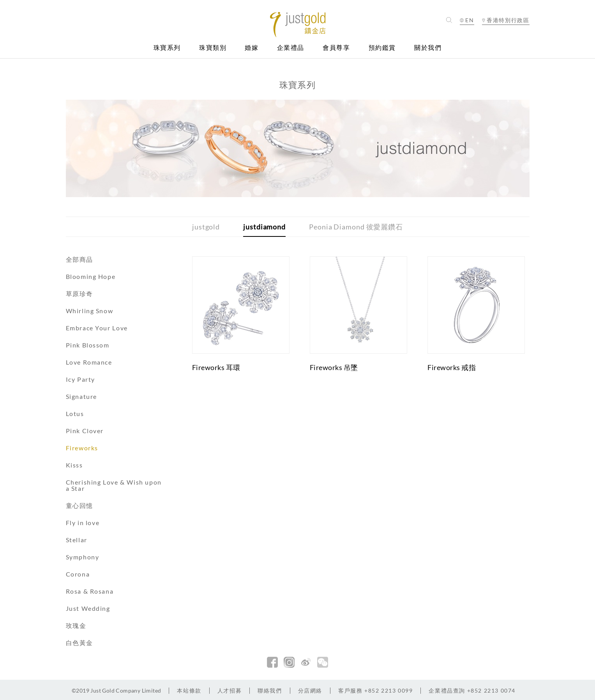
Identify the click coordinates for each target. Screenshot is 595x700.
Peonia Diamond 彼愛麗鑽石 (356, 227)
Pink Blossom (88, 345)
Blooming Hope (91, 276)
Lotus (75, 413)
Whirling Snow (90, 311)
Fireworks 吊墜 (334, 367)
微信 (323, 662)
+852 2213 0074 (472, 690)
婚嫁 (252, 48)
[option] (298, 148)
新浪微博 (306, 662)
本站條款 (189, 690)
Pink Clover (85, 431)
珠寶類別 (213, 48)
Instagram (289, 662)
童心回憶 (79, 505)
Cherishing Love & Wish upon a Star (114, 485)
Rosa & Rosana (90, 591)
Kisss (74, 465)
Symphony (83, 557)
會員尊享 (336, 48)
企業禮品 (291, 48)
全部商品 (79, 259)
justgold (206, 227)
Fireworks (82, 448)
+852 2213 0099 (375, 690)
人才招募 (230, 690)
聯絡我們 (270, 690)
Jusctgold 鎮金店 (297, 25)
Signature (81, 396)
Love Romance (89, 362)
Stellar (77, 540)
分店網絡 (310, 690)
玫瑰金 (76, 625)
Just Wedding (88, 608)
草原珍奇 (79, 294)
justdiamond (264, 227)
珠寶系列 (167, 48)
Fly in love (83, 523)
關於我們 (428, 48)
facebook (272, 662)
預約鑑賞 (382, 48)
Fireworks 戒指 (452, 367)
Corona (78, 574)
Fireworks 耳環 (216, 367)
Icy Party (80, 379)
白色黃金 (79, 643)
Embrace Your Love (97, 328)
